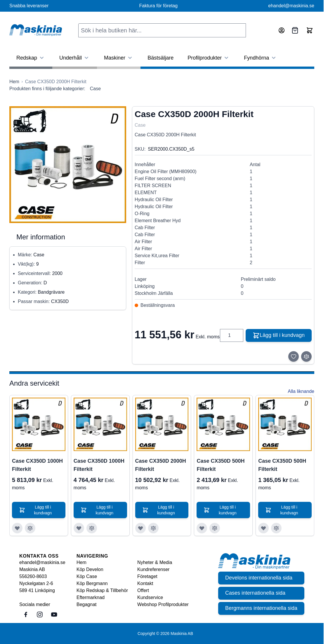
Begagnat (87, 604)
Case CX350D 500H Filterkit (221, 465)
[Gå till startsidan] (14, 82)
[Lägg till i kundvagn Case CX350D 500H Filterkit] (223, 510)
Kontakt (145, 583)
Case (95, 89)
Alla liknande (301, 391)
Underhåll (75, 58)
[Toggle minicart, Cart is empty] (310, 30)
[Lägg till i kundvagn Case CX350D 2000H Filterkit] (162, 510)
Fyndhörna (261, 58)
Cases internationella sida (255, 593)
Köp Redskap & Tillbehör (102, 590)
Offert (143, 590)
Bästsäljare (160, 58)
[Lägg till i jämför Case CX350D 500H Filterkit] (215, 528)
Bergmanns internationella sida (261, 608)
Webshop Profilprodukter (163, 604)
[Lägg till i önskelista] (294, 356)
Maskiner (119, 58)
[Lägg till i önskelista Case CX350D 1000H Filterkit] (17, 528)
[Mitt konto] (282, 30)
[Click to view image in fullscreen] (68, 165)
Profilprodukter (209, 58)
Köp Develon (90, 569)
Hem (81, 562)
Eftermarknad (91, 597)
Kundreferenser (153, 569)
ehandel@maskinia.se (291, 6)
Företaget (147, 576)
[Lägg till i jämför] (306, 356)
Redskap (31, 58)
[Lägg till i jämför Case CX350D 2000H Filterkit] (153, 528)
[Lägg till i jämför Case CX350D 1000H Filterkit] (30, 528)
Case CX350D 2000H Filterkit (161, 465)
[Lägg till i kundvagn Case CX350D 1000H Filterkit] (39, 510)
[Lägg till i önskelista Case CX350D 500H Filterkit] (202, 528)
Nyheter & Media (155, 562)
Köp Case (87, 576)
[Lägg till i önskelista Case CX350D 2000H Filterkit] (140, 528)
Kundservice (150, 597)
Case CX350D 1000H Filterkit (37, 465)
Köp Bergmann (92, 583)
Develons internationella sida (259, 578)
